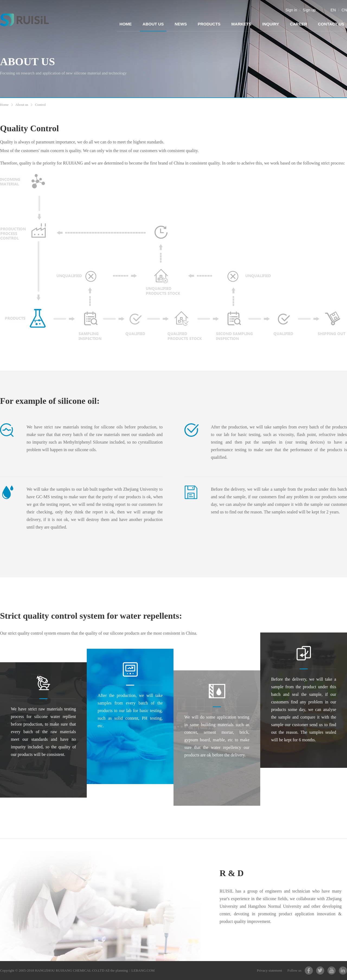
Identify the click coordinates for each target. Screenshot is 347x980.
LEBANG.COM (143, 970)
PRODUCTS (209, 24)
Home (4, 105)
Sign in (291, 10)
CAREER (298, 24)
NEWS (181, 24)
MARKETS (241, 24)
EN (333, 10)
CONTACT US (331, 24)
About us (22, 105)
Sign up (309, 10)
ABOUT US (153, 24)
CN (344, 10)
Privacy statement (270, 970)
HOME (126, 24)
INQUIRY (271, 24)
